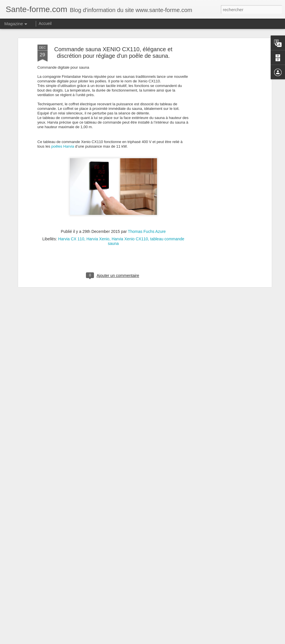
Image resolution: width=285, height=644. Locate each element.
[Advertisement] (221, 122)
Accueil (45, 23)
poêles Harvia (63, 133)
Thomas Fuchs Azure (147, 219)
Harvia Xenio (98, 226)
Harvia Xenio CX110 (130, 226)
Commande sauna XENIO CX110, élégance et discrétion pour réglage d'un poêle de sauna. (113, 40)
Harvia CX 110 (71, 226)
